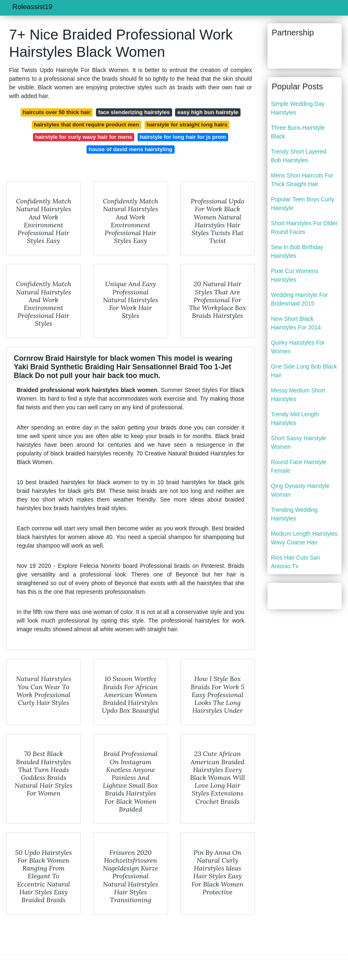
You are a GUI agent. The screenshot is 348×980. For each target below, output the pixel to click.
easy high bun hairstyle (208, 112)
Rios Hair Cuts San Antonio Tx (295, 562)
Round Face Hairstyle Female (299, 466)
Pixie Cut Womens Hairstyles (295, 275)
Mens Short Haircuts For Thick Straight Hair (302, 180)
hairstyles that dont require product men (86, 125)
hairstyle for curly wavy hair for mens (84, 137)
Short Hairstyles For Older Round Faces (304, 227)
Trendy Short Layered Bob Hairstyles (299, 156)
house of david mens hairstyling (130, 149)
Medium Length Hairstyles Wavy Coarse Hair (304, 538)
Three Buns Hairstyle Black (298, 132)
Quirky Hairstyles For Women (298, 347)
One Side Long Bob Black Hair (304, 371)
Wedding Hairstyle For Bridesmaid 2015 (299, 299)
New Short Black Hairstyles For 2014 (296, 323)
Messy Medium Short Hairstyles (298, 395)
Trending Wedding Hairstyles (294, 514)
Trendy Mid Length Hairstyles (295, 419)
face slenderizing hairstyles (134, 112)
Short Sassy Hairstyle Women (299, 442)
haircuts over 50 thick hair (57, 112)
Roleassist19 (32, 7)
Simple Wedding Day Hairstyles (298, 108)
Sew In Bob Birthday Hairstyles (297, 251)
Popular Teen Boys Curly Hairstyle (303, 204)
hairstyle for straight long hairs (187, 125)
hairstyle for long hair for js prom (183, 137)
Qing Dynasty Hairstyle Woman (300, 490)
